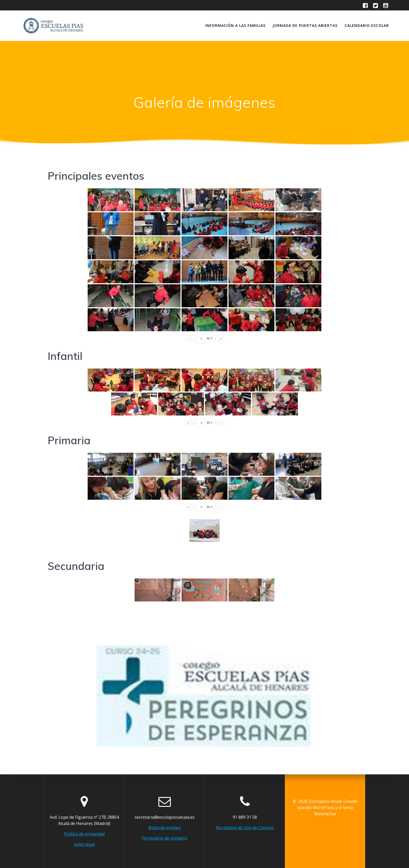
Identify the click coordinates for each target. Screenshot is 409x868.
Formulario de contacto (165, 838)
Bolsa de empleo (165, 828)
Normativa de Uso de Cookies (245, 828)
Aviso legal (84, 844)
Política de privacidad (84, 834)
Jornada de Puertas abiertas (305, 25)
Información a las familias (235, 25)
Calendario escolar (367, 25)
